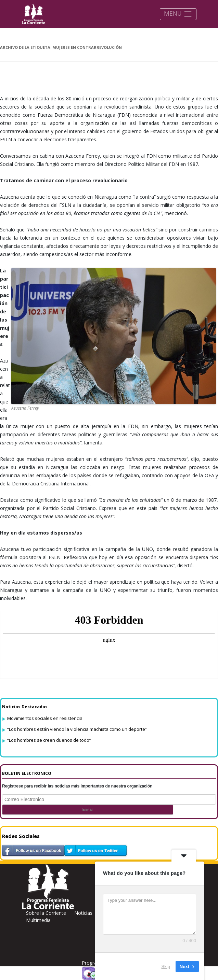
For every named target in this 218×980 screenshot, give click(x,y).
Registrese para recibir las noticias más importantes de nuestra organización (77, 786)
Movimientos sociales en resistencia (45, 718)
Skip (166, 966)
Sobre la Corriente (46, 913)
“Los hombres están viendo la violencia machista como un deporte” (77, 729)
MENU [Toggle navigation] (178, 14)
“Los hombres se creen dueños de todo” (49, 740)
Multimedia (38, 920)
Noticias (83, 913)
